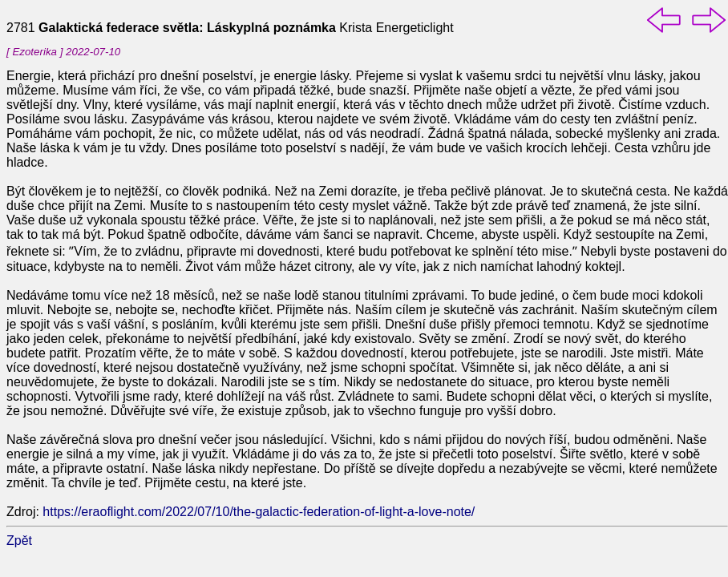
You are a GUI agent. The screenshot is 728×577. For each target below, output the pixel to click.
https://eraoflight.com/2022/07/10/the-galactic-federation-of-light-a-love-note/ (259, 512)
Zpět (19, 541)
